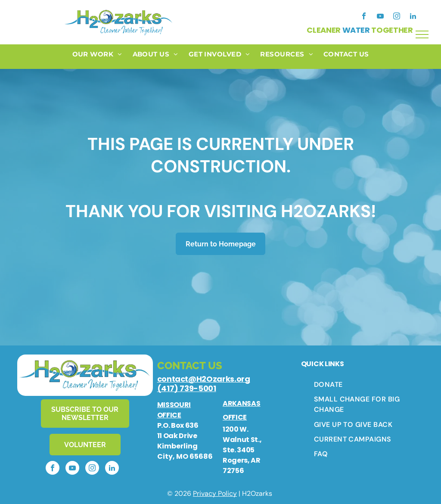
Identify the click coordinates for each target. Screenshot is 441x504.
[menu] (422, 34)
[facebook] (364, 17)
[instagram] (397, 17)
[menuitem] (97, 57)
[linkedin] (413, 17)
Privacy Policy (215, 493)
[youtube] (380, 17)
